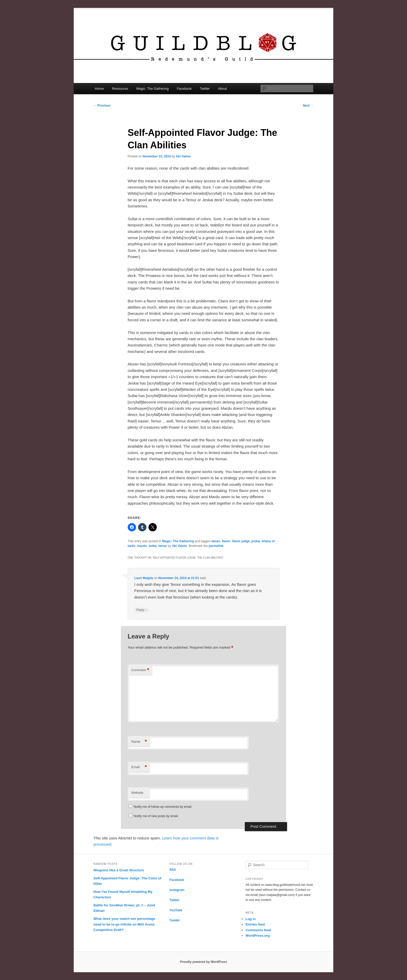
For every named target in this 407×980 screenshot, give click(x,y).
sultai (152, 546)
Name (139, 742)
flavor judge (241, 541)
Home (99, 89)
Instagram (177, 890)
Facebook (184, 89)
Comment (140, 670)
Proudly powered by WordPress (203, 962)
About (222, 89)
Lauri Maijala (144, 578)
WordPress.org (258, 936)
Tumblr (175, 920)
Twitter (205, 89)
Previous (102, 106)
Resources (120, 89)
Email (139, 767)
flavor (226, 541)
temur (163, 546)
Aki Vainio (183, 156)
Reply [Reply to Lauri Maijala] (141, 610)
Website (137, 793)
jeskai (256, 541)
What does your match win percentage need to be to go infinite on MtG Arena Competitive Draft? (124, 924)
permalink (216, 546)
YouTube (176, 910)
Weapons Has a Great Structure (119, 870)
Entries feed (255, 924)
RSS (173, 870)
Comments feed (258, 930)
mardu (142, 546)
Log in (251, 919)
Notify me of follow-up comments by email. (163, 807)
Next (308, 106)
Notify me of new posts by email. (156, 816)
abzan (216, 541)
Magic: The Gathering (152, 89)
